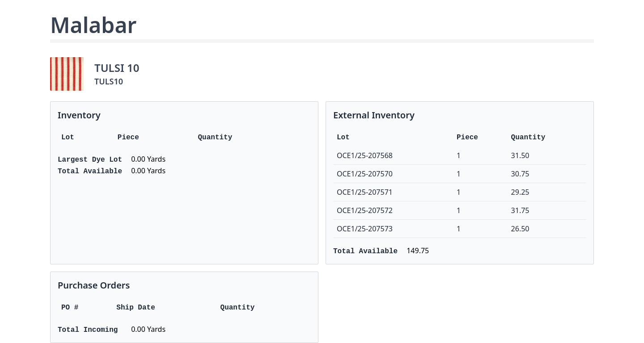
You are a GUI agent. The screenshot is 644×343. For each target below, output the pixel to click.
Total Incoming (88, 330)
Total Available (90, 171)
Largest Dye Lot (90, 160)
